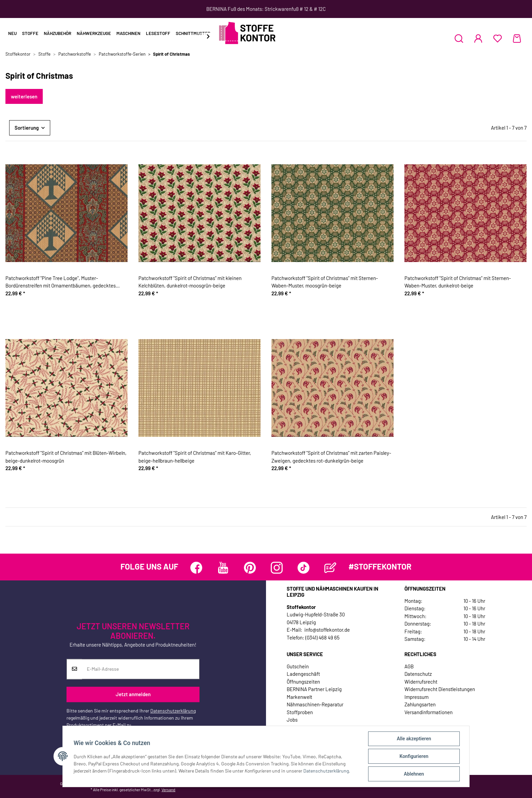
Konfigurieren (414, 756)
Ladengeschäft (303, 674)
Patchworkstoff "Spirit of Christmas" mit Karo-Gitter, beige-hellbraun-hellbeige (195, 457)
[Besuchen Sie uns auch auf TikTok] (303, 568)
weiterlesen (24, 96)
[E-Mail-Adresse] (141, 669)
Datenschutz (418, 674)
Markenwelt (299, 697)
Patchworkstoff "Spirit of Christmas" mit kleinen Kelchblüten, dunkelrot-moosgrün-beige (190, 282)
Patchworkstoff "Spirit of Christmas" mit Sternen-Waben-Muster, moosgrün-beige (325, 282)
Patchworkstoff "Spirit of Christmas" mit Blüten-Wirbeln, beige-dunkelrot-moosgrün (66, 457)
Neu (12, 33)
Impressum (416, 697)
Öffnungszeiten (303, 682)
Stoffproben (300, 712)
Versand (168, 790)
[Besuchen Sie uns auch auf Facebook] (196, 568)
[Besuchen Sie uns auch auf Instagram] (277, 568)
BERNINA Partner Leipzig (314, 689)
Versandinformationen (429, 712)
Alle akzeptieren (414, 739)
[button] (459, 38)
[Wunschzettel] (498, 38)
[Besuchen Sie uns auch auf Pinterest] (250, 568)
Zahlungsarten (420, 704)
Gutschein (298, 666)
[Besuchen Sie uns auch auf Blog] (330, 568)
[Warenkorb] (517, 38)
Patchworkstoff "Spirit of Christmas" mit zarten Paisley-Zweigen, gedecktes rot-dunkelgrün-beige (331, 457)
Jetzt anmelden (133, 694)
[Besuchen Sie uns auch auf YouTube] (223, 568)
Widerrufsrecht (421, 682)
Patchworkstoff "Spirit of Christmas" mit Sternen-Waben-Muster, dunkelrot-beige (458, 282)
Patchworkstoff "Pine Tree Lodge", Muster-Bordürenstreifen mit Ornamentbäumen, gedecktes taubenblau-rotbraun (61, 282)
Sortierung (27, 128)
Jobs (292, 720)
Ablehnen (414, 774)
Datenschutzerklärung (173, 711)
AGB (409, 666)
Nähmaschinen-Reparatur (315, 704)
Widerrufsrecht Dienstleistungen (440, 689)
